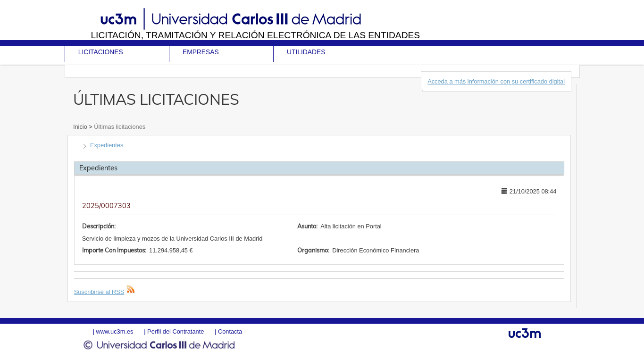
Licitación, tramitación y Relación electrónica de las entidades (255, 35)
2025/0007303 (106, 206)
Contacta (230, 331)
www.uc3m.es (115, 331)
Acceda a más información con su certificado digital (496, 81)
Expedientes (107, 145)
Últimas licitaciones (119, 127)
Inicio (81, 127)
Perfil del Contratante (176, 331)
